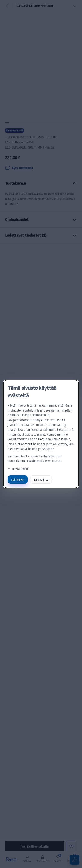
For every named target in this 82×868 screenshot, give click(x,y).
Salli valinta (41, 480)
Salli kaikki (18, 480)
